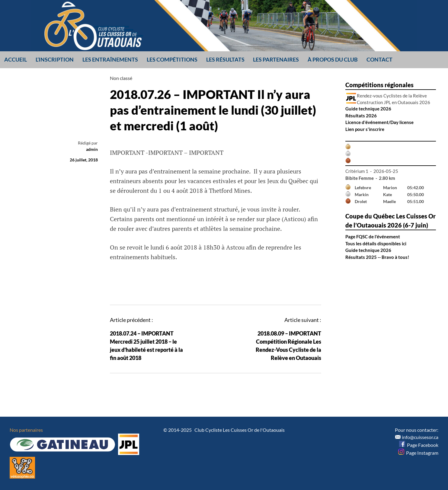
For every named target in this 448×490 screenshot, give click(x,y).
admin (92, 149)
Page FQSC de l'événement (373, 237)
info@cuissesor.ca (420, 437)
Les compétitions (172, 59)
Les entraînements (110, 59)
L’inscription (55, 59)
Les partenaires (276, 59)
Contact (379, 59)
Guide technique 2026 (368, 109)
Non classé (121, 78)
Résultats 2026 (361, 116)
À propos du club (333, 59)
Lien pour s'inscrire (365, 129)
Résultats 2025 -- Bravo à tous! (377, 257)
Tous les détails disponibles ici (376, 243)
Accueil (16, 59)
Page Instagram (418, 453)
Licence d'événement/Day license (379, 122)
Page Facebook (419, 445)
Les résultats (225, 59)
